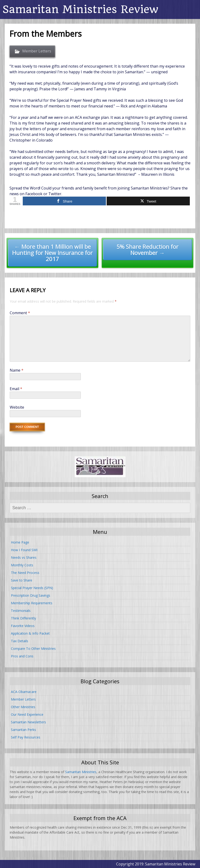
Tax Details (20, 641)
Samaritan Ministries (81, 772)
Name (17, 370)
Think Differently (23, 618)
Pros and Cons (22, 656)
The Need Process (25, 573)
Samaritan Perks (23, 730)
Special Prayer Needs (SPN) (32, 588)
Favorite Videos (23, 626)
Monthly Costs (22, 565)
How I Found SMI (24, 550)
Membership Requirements (32, 603)
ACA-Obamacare (24, 692)
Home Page (20, 542)
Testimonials (21, 611)
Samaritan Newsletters (28, 722)
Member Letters (37, 51)
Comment (20, 313)
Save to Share (22, 580)
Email (16, 389)
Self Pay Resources (26, 737)
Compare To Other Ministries (33, 649)
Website (17, 407)
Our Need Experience (27, 714)
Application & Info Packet (30, 633)
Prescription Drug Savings (31, 595)
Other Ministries (23, 707)
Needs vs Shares (24, 557)
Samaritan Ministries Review (80, 9)
